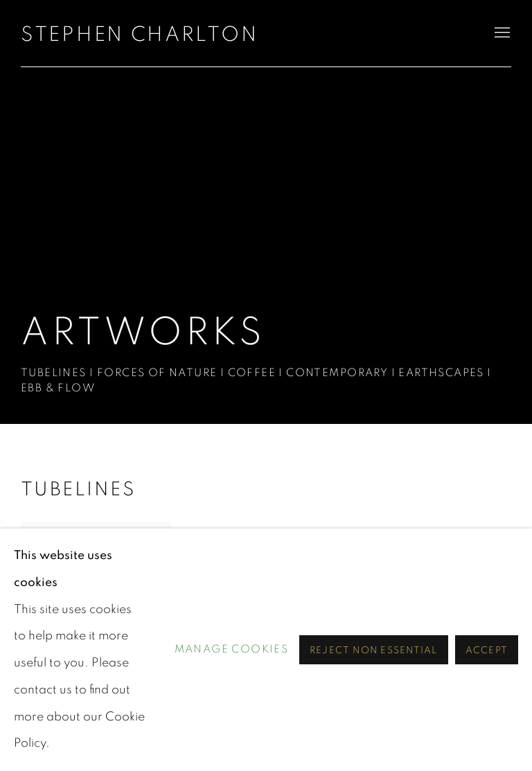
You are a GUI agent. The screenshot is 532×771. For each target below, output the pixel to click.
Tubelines (78, 490)
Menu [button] (501, 33)
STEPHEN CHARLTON (139, 35)
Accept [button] (487, 650)
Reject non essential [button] (374, 650)
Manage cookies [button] (232, 649)
